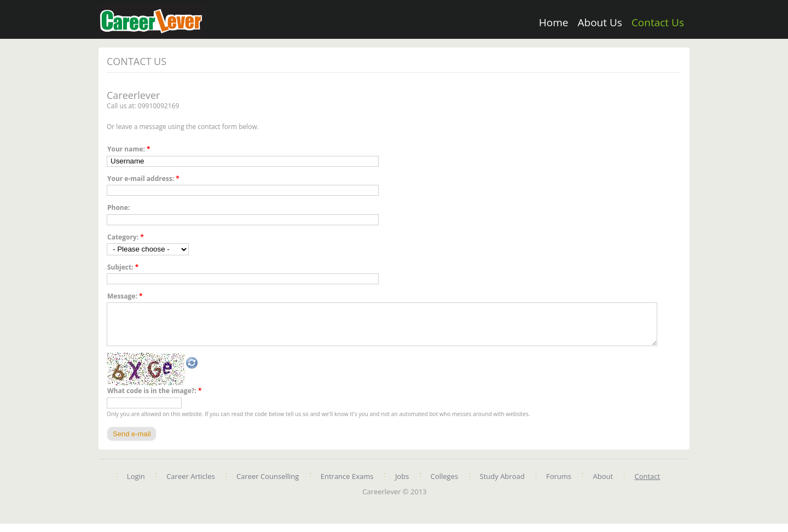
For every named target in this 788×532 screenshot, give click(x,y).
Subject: (123, 267)
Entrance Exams (347, 484)
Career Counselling (268, 484)
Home (554, 22)
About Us (600, 22)
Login (136, 484)
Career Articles (190, 484)
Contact (647, 484)
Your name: (129, 149)
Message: (125, 296)
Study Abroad (502, 484)
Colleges (444, 484)
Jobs (402, 484)
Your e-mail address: (143, 179)
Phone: (118, 207)
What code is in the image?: (155, 399)
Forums (559, 484)
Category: (126, 237)
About (603, 484)
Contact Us (658, 22)
